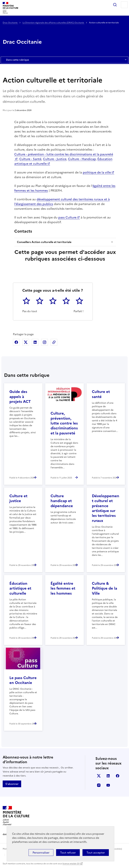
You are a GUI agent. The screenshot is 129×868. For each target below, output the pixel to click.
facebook (118, 776)
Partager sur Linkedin (35, 342)
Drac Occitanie (10, 23)
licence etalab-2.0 (71, 864)
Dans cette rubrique (64, 60)
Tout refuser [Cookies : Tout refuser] (68, 853)
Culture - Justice (55, 159)
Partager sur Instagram (45, 342)
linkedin (108, 776)
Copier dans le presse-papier (54, 342)
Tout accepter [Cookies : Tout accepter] (96, 853)
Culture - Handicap (82, 159)
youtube (108, 785)
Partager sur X (26, 342)
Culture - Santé (30, 159)
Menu (124, 5)
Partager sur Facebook (16, 342)
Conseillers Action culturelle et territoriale (44, 242)
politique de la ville (97, 172)
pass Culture (67, 217)
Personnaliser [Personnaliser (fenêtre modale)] (41, 853)
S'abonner (12, 784)
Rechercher (115, 5)
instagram (99, 785)
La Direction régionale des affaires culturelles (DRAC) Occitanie (53, 23)
